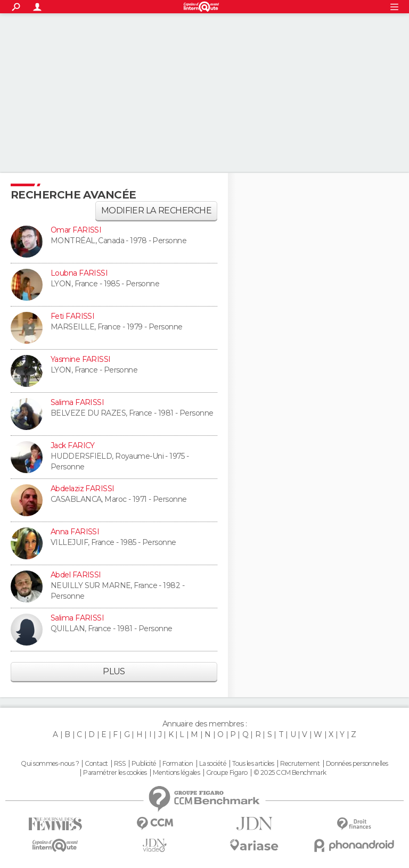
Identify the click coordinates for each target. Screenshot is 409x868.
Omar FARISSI (76, 230)
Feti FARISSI (72, 316)
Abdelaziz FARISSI (82, 489)
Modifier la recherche (156, 210)
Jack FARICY (73, 445)
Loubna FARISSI (79, 273)
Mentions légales (176, 773)
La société (213, 764)
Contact (96, 764)
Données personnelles (357, 764)
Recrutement (300, 764)
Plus (114, 671)
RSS (120, 764)
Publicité (144, 764)
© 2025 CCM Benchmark (290, 773)
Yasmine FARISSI (81, 359)
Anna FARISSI (75, 532)
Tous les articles (253, 764)
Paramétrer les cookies (115, 773)
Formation (178, 764)
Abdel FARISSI (76, 575)
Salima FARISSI (77, 402)
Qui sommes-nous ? (50, 764)
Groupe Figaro (227, 773)
